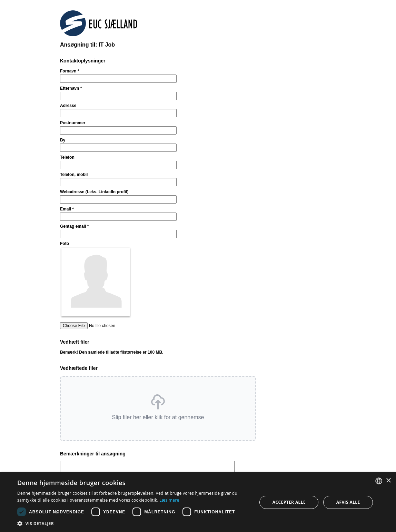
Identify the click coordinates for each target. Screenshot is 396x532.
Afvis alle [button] (348, 502)
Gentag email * (74, 226)
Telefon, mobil (74, 175)
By (63, 140)
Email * (67, 209)
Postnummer (73, 123)
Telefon (67, 157)
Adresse (68, 106)
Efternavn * (71, 88)
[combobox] (379, 481)
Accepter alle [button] (289, 502)
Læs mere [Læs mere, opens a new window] (169, 500)
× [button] (388, 481)
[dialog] (198, 502)
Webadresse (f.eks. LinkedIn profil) (94, 192)
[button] (158, 408)
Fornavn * (70, 71)
